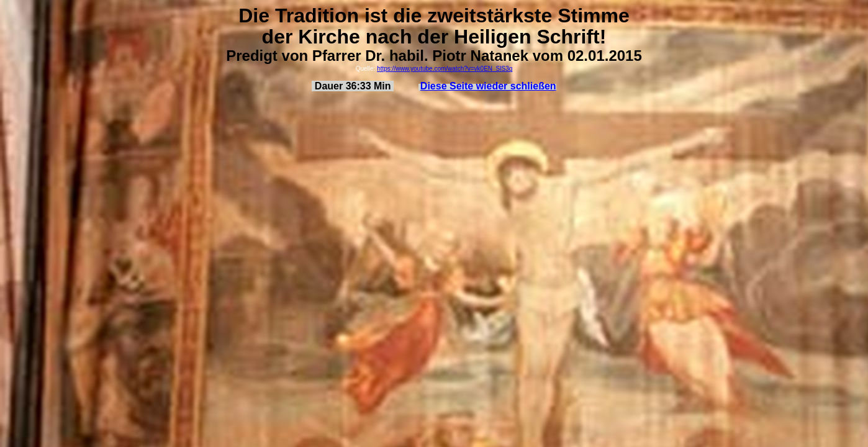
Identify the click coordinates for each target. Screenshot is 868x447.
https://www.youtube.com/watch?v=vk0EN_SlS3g (445, 69)
